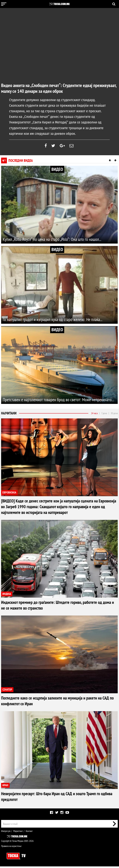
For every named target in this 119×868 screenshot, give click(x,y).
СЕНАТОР (7, 691)
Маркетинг (18, 833)
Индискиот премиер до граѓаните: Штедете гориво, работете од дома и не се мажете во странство (56, 606)
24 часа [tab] (94, 415)
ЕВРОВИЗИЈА (9, 494)
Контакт (29, 833)
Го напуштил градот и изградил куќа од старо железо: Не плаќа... (57, 321)
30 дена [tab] (114, 415)
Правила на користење (11, 848)
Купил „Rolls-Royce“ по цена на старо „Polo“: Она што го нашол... (56, 241)
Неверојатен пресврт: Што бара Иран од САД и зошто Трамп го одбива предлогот (55, 798)
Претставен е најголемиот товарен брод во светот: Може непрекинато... (51, 398)
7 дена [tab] (104, 415)
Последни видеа (21, 162)
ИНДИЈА (7, 595)
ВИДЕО (57, 171)
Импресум (6, 833)
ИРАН (5, 787)
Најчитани (9, 415)
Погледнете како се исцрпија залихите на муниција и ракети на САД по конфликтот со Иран (56, 702)
